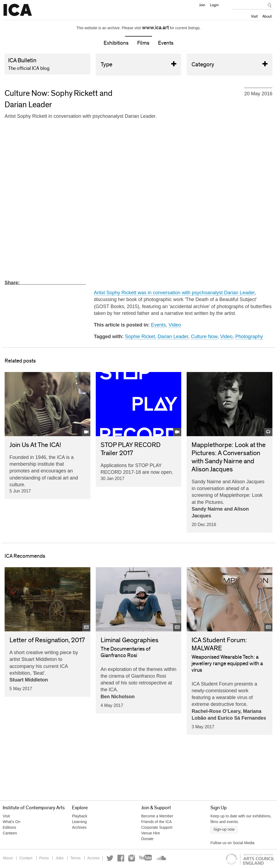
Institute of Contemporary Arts (18, 10)
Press (44, 858)
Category (230, 65)
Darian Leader (173, 337)
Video (175, 325)
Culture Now (204, 337)
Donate (147, 839)
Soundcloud (161, 858)
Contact (26, 858)
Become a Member (157, 816)
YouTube (146, 858)
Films (143, 43)
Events (166, 43)
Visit (254, 16)
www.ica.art (155, 28)
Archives (79, 827)
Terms (75, 858)
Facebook (121, 858)
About (267, 16)
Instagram (132, 858)
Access (93, 858)
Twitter (110, 858)
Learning (79, 822)
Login (214, 5)
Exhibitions (116, 43)
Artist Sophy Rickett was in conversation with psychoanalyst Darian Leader (174, 293)
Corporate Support (157, 827)
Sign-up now (224, 829)
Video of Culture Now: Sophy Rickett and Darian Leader (138, 199)
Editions (9, 827)
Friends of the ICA (156, 822)
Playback (80, 816)
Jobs (60, 858)
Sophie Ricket (140, 337)
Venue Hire (151, 833)
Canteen (10, 833)
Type (139, 65)
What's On (11, 822)
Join (202, 5)
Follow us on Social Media (233, 843)
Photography (249, 337)
